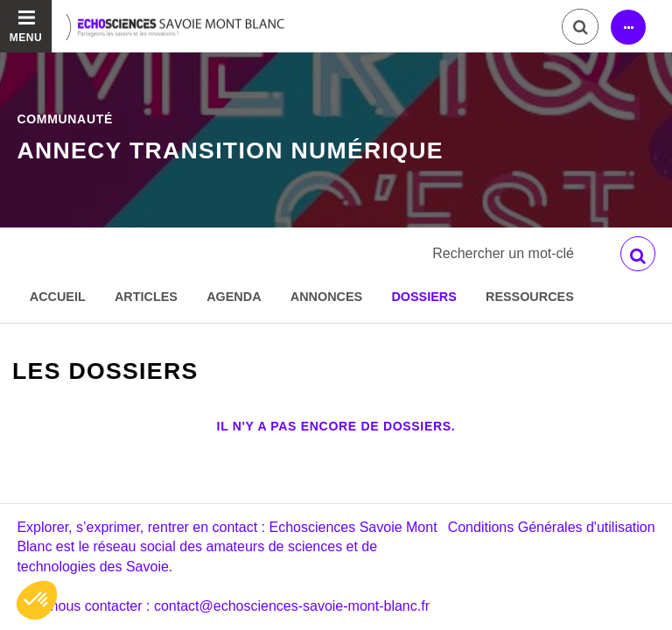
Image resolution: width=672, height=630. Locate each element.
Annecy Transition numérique (230, 150)
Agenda (234, 297)
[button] (37, 600)
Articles (146, 297)
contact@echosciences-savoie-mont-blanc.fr (292, 606)
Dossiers (423, 297)
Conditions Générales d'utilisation (552, 527)
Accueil (58, 297)
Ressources (530, 297)
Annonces (326, 297)
